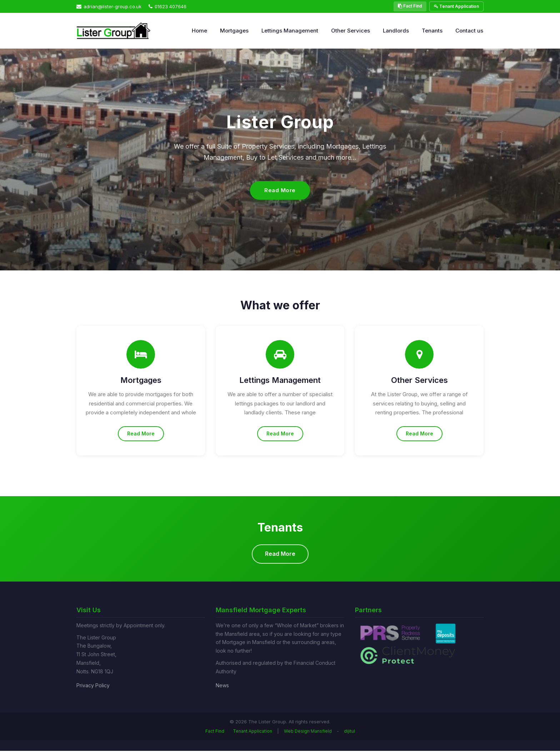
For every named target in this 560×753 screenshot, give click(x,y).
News (222, 687)
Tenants (432, 31)
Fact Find (410, 6)
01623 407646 (167, 6)
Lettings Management (290, 31)
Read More (280, 190)
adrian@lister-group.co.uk (109, 6)
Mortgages (234, 31)
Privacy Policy (93, 687)
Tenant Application (456, 6)
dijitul (349, 733)
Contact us (469, 31)
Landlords (396, 31)
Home (199, 31)
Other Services (351, 31)
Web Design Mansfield (308, 733)
